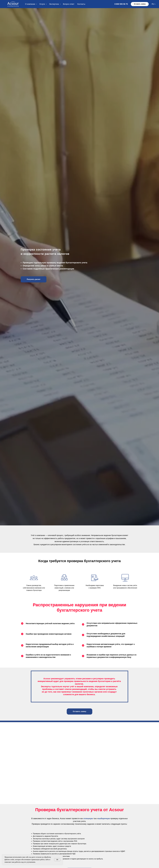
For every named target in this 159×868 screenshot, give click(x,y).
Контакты (81, 4)
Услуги (42, 4)
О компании (30, 4)
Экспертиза (54, 4)
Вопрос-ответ (69, 4)
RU (153, 4)
